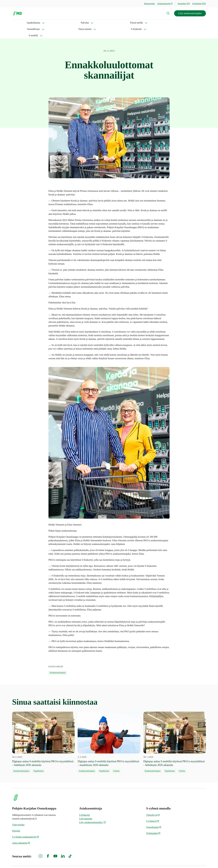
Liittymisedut (86, 806)
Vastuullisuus (80, 23)
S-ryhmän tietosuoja (173, 860)
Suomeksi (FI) (184, 4)
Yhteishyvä (153, 802)
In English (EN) (199, 4)
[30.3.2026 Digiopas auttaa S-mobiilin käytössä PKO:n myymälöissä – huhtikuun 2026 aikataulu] (43, 730)
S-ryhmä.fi (153, 808)
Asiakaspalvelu (165, 4)
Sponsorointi (149, 4)
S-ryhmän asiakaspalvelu (26, 824)
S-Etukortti (123, 23)
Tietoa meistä (102, 23)
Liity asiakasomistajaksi (190, 13)
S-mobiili (142, 23)
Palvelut (39, 23)
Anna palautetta (21, 830)
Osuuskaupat (154, 814)
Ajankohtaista (19, 23)
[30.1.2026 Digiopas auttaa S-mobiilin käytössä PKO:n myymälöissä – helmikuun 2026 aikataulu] (175, 730)
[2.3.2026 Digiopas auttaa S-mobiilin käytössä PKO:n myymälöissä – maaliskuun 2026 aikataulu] (109, 730)
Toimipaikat (153, 820)
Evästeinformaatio (197, 860)
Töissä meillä (58, 23)
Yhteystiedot (18, 812)
